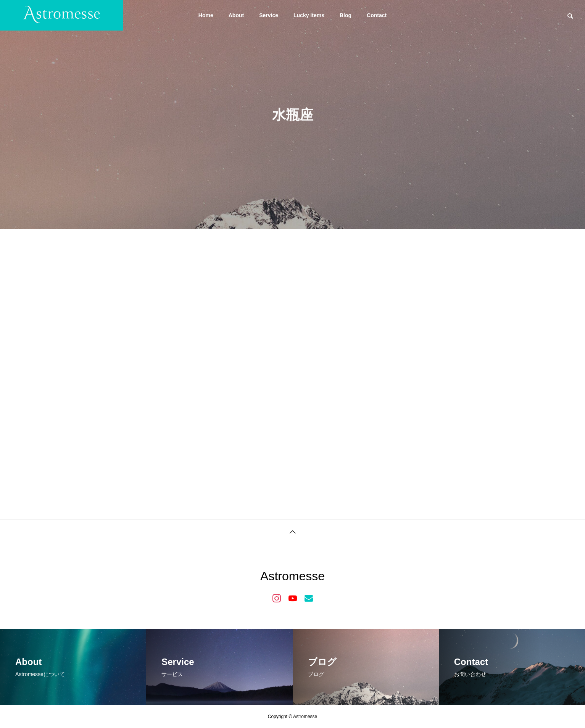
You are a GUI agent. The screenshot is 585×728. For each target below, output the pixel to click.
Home (206, 15)
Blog (346, 15)
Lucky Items (309, 15)
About (236, 15)
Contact (377, 15)
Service (269, 15)
